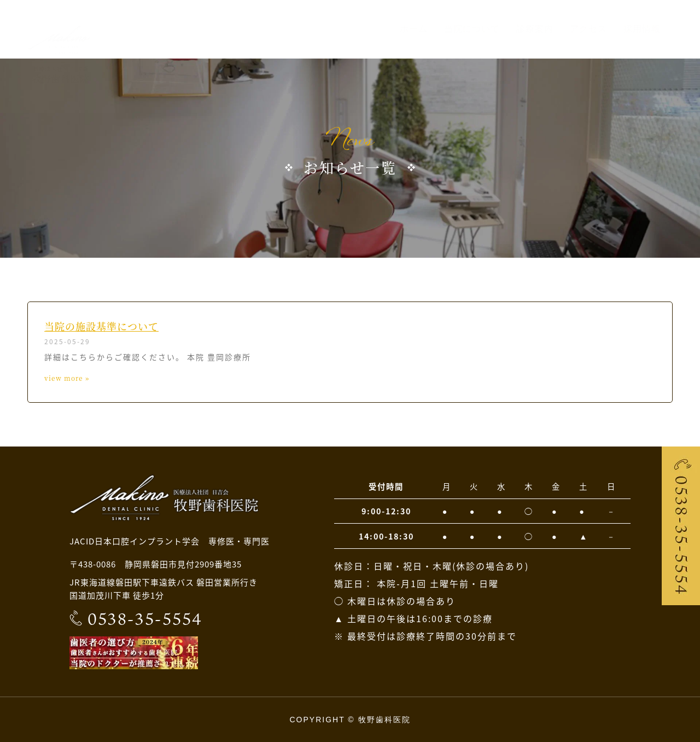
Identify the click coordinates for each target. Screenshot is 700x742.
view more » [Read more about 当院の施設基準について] (67, 378)
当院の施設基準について (101, 326)
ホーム (414, 29)
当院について (472, 29)
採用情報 (642, 29)
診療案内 (535, 29)
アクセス (588, 29)
